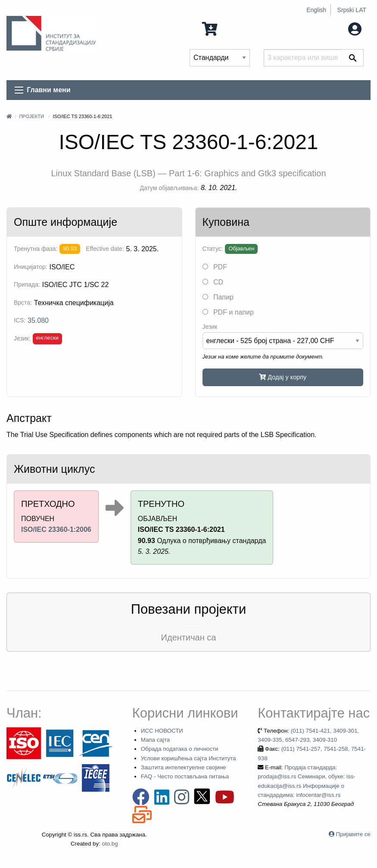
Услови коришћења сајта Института (188, 758)
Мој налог (337, 28)
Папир (218, 297)
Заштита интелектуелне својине (184, 767)
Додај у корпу (283, 377)
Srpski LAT (352, 10)
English (316, 10)
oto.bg (110, 844)
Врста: (23, 303)
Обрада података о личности (180, 749)
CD (213, 282)
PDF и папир (228, 312)
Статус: (213, 249)
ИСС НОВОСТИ (162, 731)
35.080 (38, 320)
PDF (215, 267)
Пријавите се (353, 834)
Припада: (27, 284)
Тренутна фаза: (36, 249)
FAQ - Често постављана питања (185, 776)
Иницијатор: (31, 267)
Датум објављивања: (170, 188)
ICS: (20, 320)
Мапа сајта (155, 740)
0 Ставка (226, 28)
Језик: (22, 338)
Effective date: (105, 249)
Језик (210, 327)
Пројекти (31, 116)
